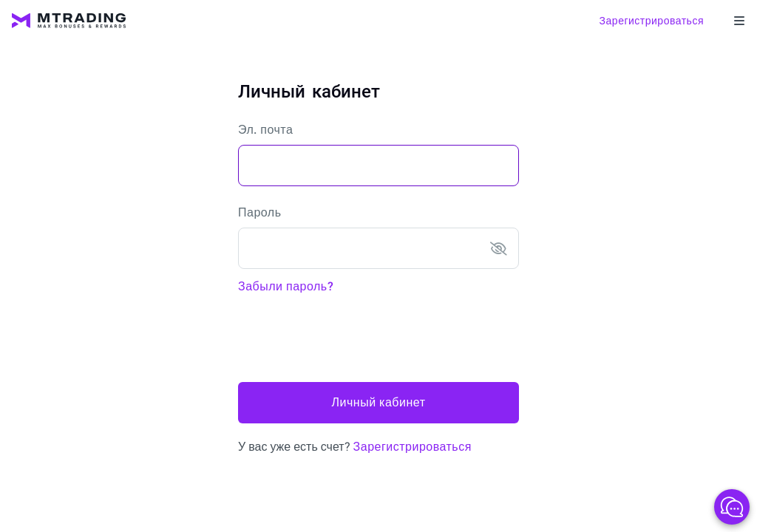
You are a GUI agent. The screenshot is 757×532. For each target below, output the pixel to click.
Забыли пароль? (286, 286)
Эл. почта (265, 130)
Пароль (260, 212)
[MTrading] (69, 21)
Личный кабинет (379, 402)
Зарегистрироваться (652, 21)
